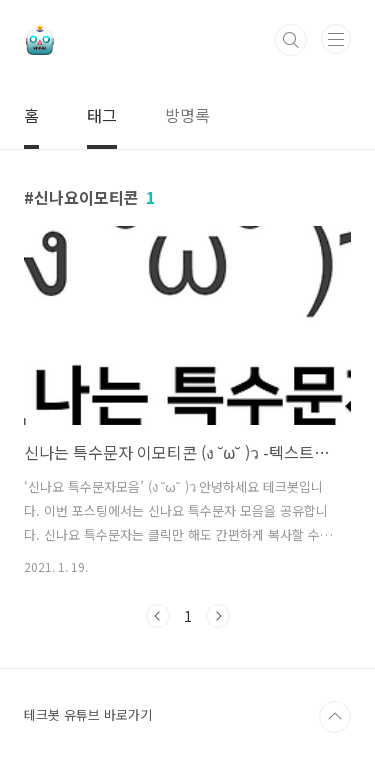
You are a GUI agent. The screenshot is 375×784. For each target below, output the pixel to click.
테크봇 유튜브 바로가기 (88, 714)
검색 (291, 40)
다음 (218, 616)
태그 (102, 115)
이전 (158, 616)
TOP (335, 717)
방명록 (187, 115)
